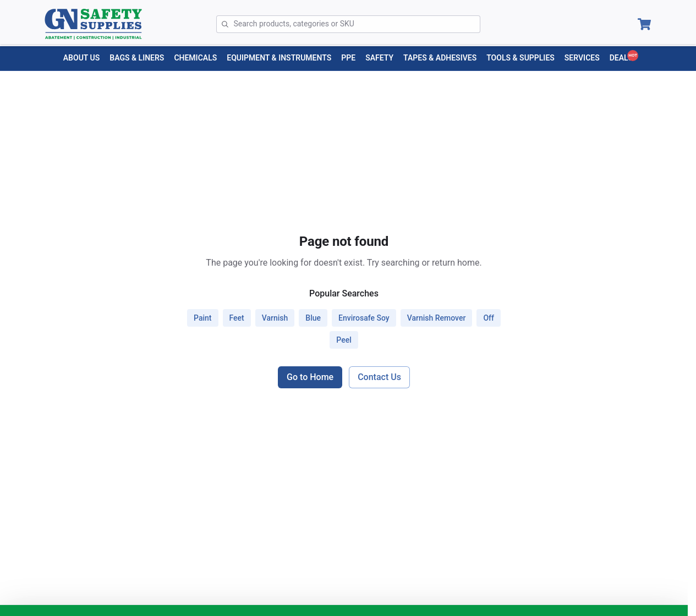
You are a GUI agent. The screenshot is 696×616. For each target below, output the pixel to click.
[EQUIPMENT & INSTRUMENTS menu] (279, 58)
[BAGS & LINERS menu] (137, 58)
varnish (275, 318)
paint (202, 318)
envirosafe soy (364, 318)
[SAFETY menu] (379, 58)
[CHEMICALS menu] (195, 58)
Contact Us (379, 377)
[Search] (357, 24)
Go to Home (310, 377)
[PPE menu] (348, 58)
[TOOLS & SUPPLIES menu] (520, 58)
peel (344, 340)
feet (237, 318)
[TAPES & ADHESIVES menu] (440, 58)
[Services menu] (582, 58)
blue (313, 318)
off (489, 318)
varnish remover (437, 318)
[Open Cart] (644, 24)
